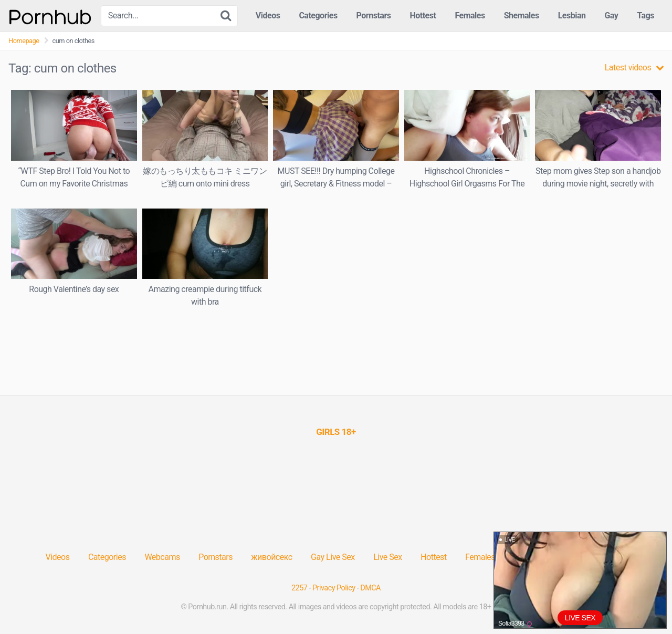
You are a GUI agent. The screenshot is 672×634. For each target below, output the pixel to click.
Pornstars (374, 15)
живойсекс (271, 557)
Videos (268, 15)
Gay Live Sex (333, 557)
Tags (645, 15)
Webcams (162, 557)
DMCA (370, 588)
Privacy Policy (334, 588)
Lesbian (572, 15)
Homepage (24, 41)
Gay (611, 15)
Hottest (423, 15)
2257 (299, 588)
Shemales (522, 15)
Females (470, 15)
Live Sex (388, 557)
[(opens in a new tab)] (336, 432)
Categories (318, 15)
